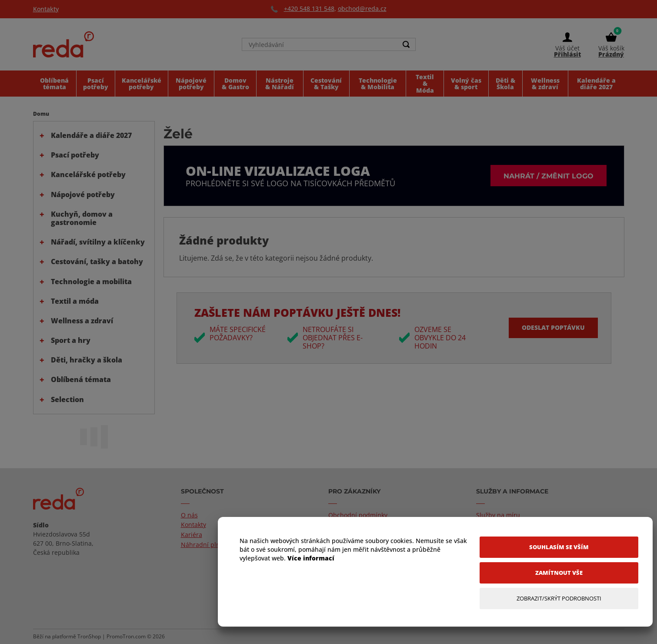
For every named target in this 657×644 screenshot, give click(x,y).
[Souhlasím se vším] (559, 547)
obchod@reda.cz (362, 8)
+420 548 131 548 (309, 8)
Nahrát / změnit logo (549, 176)
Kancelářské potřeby (88, 174)
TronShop (89, 636)
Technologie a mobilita (91, 282)
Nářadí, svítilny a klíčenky (98, 242)
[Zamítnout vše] (559, 573)
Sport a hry (71, 340)
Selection (67, 399)
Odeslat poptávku (553, 327)
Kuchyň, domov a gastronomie (82, 218)
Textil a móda (75, 301)
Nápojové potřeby (83, 195)
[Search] (407, 44)
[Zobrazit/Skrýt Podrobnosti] (559, 599)
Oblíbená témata (81, 379)
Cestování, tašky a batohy (97, 262)
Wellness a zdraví (82, 321)
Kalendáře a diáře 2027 (91, 135)
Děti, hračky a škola (87, 360)
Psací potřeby (75, 155)
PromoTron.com (126, 636)
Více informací (311, 558)
